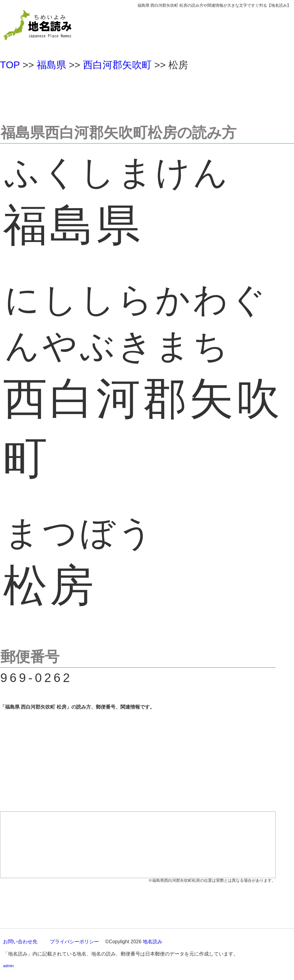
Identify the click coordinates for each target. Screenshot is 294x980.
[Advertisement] (147, 95)
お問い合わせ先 (20, 942)
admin (8, 966)
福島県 (51, 65)
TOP (10, 65)
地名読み (153, 942)
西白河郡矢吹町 (117, 65)
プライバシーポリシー (74, 942)
